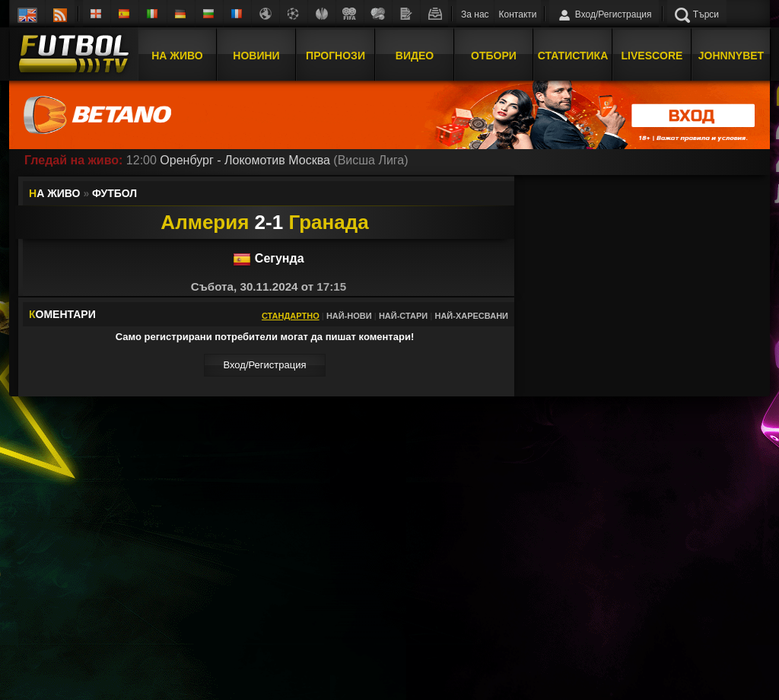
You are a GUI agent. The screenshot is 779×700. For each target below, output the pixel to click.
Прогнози (335, 56)
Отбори (494, 56)
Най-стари (403, 316)
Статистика (573, 56)
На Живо (177, 56)
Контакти (518, 14)
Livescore (652, 56)
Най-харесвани (471, 316)
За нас (475, 14)
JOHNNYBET (731, 56)
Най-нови (349, 316)
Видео (415, 56)
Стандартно (291, 316)
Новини (256, 56)
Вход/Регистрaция (264, 365)
